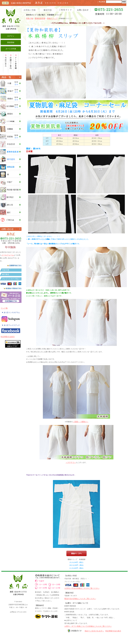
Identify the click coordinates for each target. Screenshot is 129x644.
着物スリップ (52, 18)
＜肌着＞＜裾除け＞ (81, 422)
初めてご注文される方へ (94, 631)
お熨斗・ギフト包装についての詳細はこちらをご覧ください (88, 626)
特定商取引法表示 (8, 337)
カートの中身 (11, 49)
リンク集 (4, 308)
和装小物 (30, 18)
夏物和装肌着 (40, 18)
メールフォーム (8, 255)
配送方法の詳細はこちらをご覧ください (80, 599)
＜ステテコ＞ (71, 462)
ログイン (11, 36)
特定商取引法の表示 (113, 631)
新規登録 (11, 42)
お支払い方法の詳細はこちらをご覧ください (82, 588)
